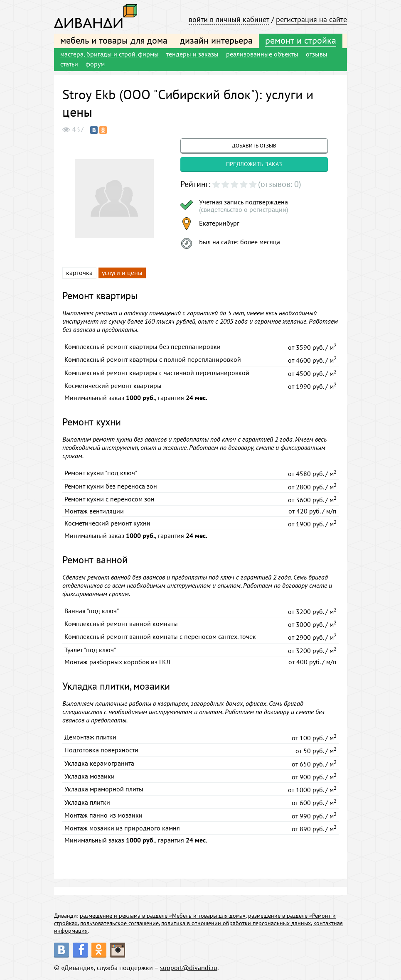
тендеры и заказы (192, 54)
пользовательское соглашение (119, 923)
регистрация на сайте (311, 19)
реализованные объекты (262, 54)
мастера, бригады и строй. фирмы (109, 54)
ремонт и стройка (301, 40)
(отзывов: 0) (280, 184)
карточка (79, 273)
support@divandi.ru (189, 968)
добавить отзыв (254, 146)
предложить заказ (254, 164)
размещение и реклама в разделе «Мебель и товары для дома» (163, 916)
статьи (69, 64)
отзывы (317, 54)
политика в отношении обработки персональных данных (236, 923)
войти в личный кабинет (229, 19)
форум (95, 64)
